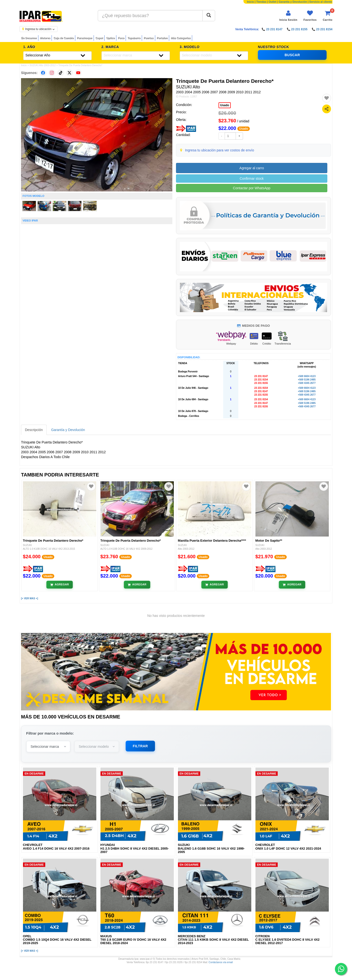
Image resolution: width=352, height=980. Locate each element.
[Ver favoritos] (310, 16)
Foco (121, 38)
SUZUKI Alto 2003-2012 (43, 65)
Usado (225, 105)
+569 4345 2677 (307, 383)
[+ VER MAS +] (29, 598)
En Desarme (29, 38)
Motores (45, 38)
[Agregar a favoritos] (327, 98)
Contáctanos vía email (221, 962)
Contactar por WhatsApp (252, 188)
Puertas (148, 38)
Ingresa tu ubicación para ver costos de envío (220, 150)
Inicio (250, 2)
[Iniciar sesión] (288, 16)
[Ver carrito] (328, 16)
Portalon (162, 38)
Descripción (34, 430)
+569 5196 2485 (307, 380)
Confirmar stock (252, 179)
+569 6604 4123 (307, 376)
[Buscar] (209, 16)
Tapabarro (134, 38)
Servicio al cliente (321, 2)
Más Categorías (181, 38)
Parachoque (84, 38)
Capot (99, 38)
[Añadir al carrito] (60, 585)
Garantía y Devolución (293, 2)
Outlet (273, 2)
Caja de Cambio (63, 38)
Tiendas (261, 2)
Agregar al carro (252, 168)
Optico (110, 38)
